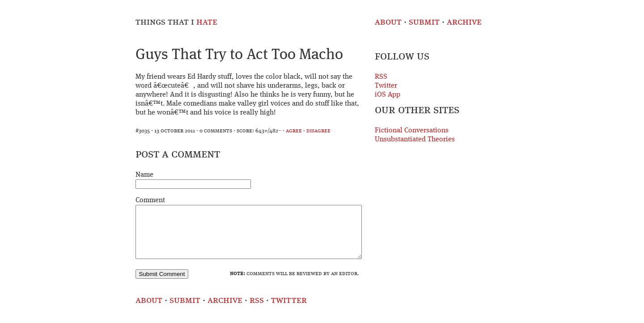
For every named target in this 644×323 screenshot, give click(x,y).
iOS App (388, 95)
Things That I (176, 22)
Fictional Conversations (412, 131)
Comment (150, 200)
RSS (381, 77)
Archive (464, 22)
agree (294, 131)
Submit (424, 22)
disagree (318, 131)
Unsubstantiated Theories (415, 140)
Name (144, 175)
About (388, 22)
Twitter (386, 86)
